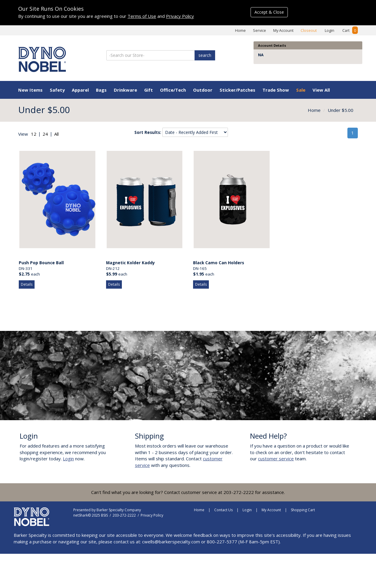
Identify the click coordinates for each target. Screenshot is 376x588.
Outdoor (203, 90)
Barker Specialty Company (119, 510)
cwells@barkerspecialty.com (171, 542)
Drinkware (125, 90)
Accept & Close (269, 12)
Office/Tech (173, 90)
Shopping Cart (303, 510)
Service (260, 30)
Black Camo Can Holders (219, 263)
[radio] (34, 134)
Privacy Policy (180, 16)
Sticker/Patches (237, 90)
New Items (30, 90)
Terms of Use (142, 16)
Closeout (309, 30)
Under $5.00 (341, 110)
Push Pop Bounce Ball (41, 263)
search (205, 55)
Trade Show (276, 90)
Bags (101, 90)
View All (321, 90)
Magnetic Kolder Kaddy (130, 263)
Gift (149, 90)
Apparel (80, 90)
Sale (301, 90)
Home (240, 30)
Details (27, 284)
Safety (57, 90)
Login (330, 30)
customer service (276, 459)
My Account (283, 30)
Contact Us (223, 510)
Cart (350, 30)
